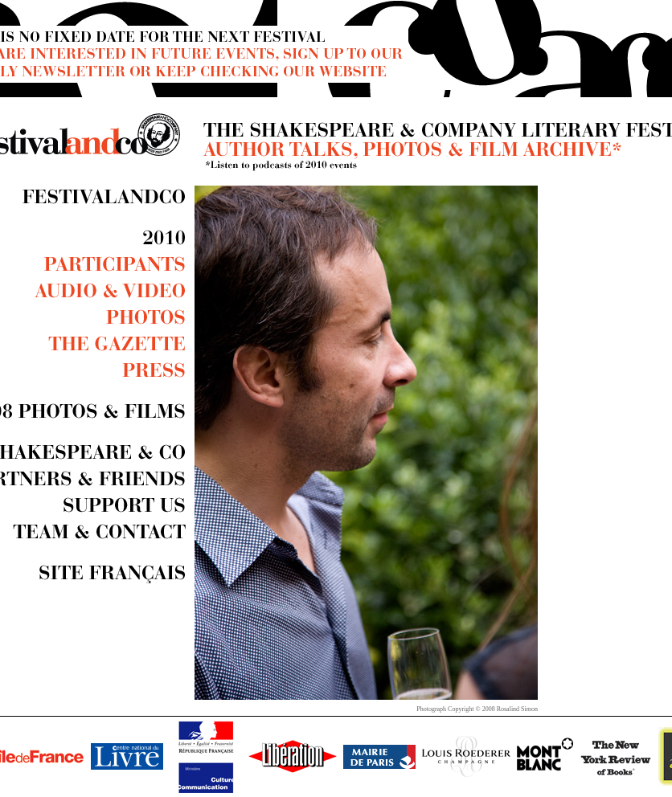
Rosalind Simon (517, 709)
